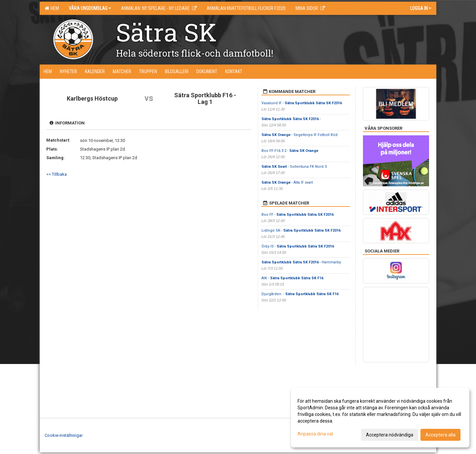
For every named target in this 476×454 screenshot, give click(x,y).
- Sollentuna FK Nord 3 (294, 167)
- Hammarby (301, 262)
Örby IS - (298, 246)
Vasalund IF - (302, 103)
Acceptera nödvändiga (390, 435)
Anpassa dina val (315, 434)
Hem (52, 8)
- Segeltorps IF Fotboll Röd (299, 135)
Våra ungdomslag (90, 8)
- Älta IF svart (287, 182)
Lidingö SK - (301, 230)
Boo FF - (297, 215)
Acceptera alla (440, 435)
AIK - (292, 278)
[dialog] (380, 418)
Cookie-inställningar (64, 435)
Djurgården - (300, 294)
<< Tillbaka (57, 174)
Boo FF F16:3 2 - (290, 151)
